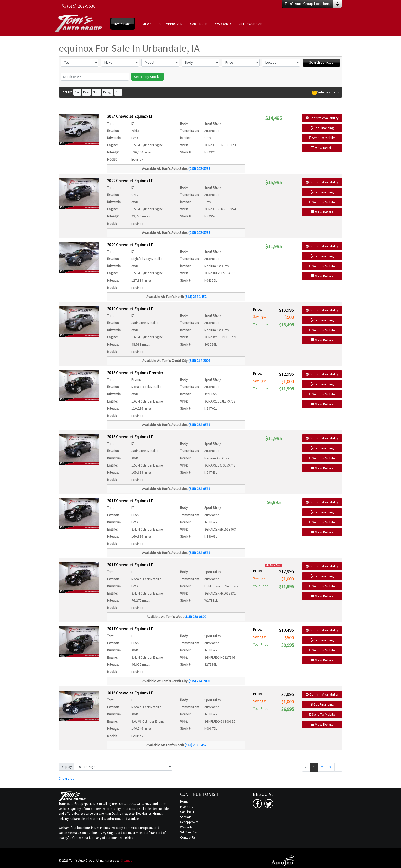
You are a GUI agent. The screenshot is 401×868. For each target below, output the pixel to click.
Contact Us (188, 837)
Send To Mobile (322, 138)
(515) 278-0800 (195, 617)
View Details (322, 148)
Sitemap (127, 860)
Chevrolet (66, 778)
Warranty (186, 827)
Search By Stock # (148, 77)
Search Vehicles (321, 62)
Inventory (187, 807)
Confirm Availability (322, 118)
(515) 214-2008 (199, 361)
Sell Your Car (189, 832)
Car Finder (187, 812)
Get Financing (322, 128)
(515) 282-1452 (196, 297)
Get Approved (189, 822)
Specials (186, 817)
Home (184, 802)
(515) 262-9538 (199, 168)
